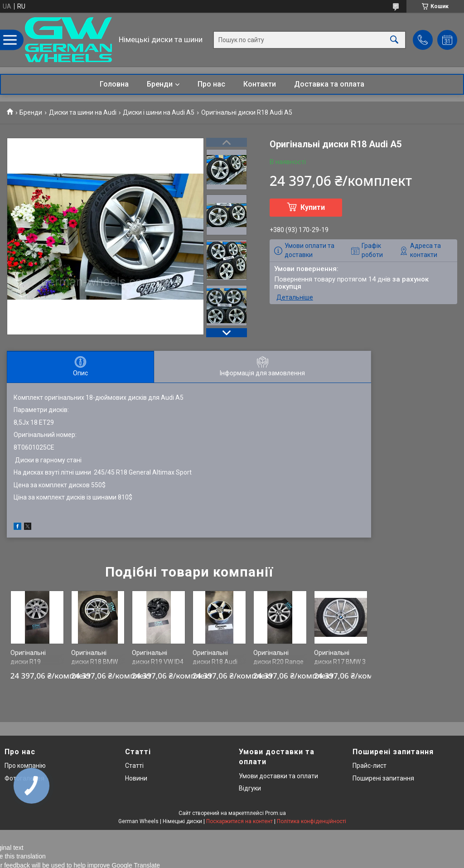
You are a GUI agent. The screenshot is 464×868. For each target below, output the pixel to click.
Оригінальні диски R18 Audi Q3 (215, 662)
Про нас (211, 84)
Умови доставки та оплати (278, 776)
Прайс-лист (370, 766)
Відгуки (250, 788)
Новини (136, 778)
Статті (134, 766)
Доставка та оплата (329, 84)
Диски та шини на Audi (83, 112)
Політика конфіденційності (312, 821)
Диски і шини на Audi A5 (159, 112)
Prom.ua (275, 813)
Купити (313, 207)
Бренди (160, 84)
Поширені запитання (383, 778)
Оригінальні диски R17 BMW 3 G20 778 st (340, 662)
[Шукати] (394, 40)
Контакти (260, 84)
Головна (114, 84)
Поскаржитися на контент (239, 821)
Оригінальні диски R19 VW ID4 (158, 657)
